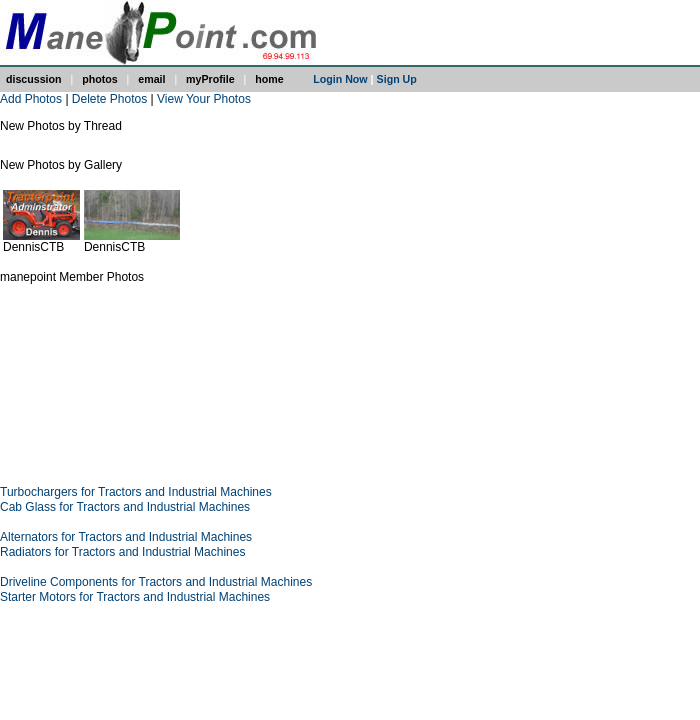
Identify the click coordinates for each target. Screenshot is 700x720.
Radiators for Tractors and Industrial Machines (122, 552)
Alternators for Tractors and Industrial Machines (126, 537)
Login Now (340, 79)
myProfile (210, 79)
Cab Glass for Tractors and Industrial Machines (125, 507)
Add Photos (31, 99)
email (151, 79)
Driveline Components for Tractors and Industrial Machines (156, 582)
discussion (34, 79)
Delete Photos (109, 99)
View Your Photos (204, 99)
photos (100, 79)
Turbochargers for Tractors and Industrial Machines (136, 492)
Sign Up (397, 79)
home (269, 79)
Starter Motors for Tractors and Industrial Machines (135, 597)
